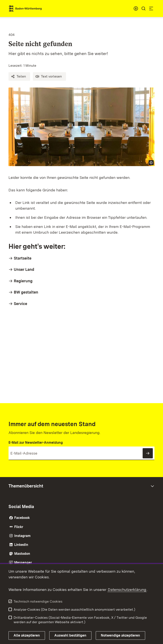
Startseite (23, 258)
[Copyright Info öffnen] (151, 163)
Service (20, 304)
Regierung (23, 281)
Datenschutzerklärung (127, 590)
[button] (19, 76)
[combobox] (136, 8)
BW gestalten (26, 292)
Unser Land (24, 269)
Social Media (21, 507)
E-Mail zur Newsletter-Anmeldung (36, 443)
